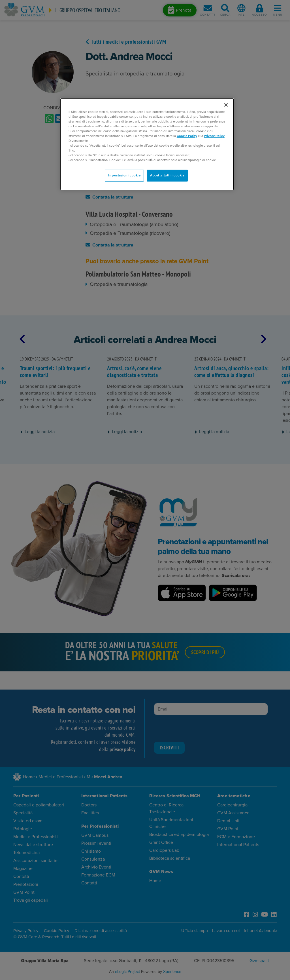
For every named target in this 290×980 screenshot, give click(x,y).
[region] (147, 144)
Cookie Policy (187, 136)
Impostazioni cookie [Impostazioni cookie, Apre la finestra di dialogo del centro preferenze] (124, 175)
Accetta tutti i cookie (167, 175)
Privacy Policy (214, 136)
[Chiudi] (226, 105)
